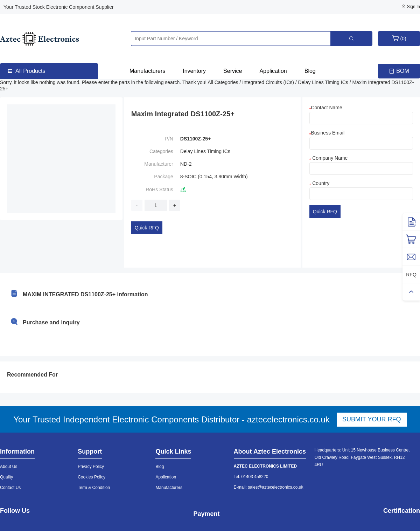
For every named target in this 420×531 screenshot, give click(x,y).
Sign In (411, 7)
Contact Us (10, 488)
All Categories (223, 82)
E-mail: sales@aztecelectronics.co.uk (269, 487)
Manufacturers (147, 71)
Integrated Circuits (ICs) (269, 82)
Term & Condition (94, 488)
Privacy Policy (91, 467)
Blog (310, 71)
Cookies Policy (92, 477)
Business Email (327, 133)
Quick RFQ (147, 228)
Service (233, 71)
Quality (6, 477)
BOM (399, 71)
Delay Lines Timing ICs (324, 82)
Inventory (194, 71)
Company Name (329, 158)
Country (319, 183)
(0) (399, 38)
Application (273, 71)
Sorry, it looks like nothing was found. (41, 82)
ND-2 (186, 164)
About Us (9, 467)
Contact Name (326, 108)
